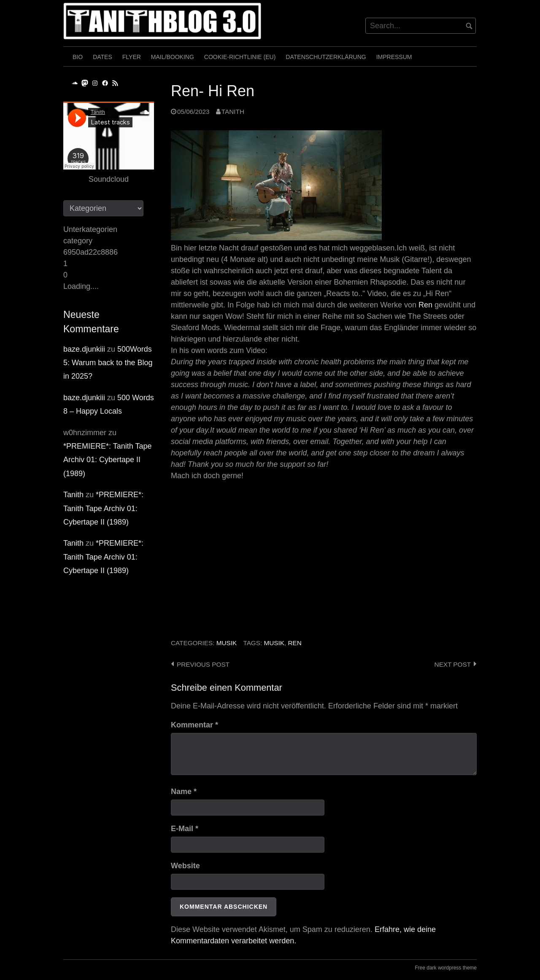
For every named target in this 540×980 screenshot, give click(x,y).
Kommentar (194, 725)
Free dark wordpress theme (446, 968)
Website (185, 866)
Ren (425, 305)
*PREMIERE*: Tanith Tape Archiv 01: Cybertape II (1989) (107, 460)
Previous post (203, 664)
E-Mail (185, 829)
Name (184, 792)
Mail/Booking (173, 57)
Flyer (132, 57)
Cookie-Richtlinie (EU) (240, 57)
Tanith (233, 112)
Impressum (394, 57)
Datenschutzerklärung (326, 57)
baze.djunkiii (84, 349)
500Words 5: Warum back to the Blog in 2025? (108, 363)
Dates (103, 57)
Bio (78, 57)
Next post (453, 664)
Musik (227, 643)
